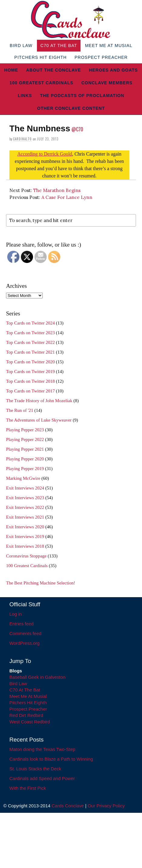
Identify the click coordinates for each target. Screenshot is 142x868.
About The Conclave (53, 70)
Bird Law (21, 45)
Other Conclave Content (71, 108)
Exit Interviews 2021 (25, 517)
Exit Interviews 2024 (25, 488)
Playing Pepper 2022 (25, 439)
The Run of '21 (20, 410)
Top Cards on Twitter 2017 (30, 391)
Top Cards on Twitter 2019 (30, 372)
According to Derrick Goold (45, 154)
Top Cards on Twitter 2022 (30, 342)
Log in (16, 614)
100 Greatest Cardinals (41, 83)
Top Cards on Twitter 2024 (30, 323)
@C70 (77, 129)
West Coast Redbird (30, 722)
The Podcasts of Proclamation (82, 96)
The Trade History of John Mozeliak (39, 401)
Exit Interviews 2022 (25, 507)
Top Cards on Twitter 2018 (30, 381)
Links (25, 96)
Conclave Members (107, 83)
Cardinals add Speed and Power (42, 778)
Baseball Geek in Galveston (37, 677)
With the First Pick (28, 788)
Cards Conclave (68, 806)
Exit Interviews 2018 (25, 546)
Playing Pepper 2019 (25, 469)
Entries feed (21, 624)
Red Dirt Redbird (26, 715)
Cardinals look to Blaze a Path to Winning (51, 759)
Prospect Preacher (101, 57)
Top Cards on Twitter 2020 (30, 362)
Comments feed (25, 633)
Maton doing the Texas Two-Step (42, 749)
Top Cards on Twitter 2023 (30, 333)
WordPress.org (25, 643)
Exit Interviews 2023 (25, 498)
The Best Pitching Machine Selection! (41, 583)
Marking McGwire (23, 478)
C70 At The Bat (59, 45)
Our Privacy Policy (106, 806)
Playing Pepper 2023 (25, 430)
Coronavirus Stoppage (26, 556)
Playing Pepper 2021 (25, 449)
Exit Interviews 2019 (25, 537)
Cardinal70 (22, 139)
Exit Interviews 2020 (25, 527)
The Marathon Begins (57, 190)
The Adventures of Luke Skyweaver (39, 420)
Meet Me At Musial (109, 45)
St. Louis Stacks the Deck (35, 769)
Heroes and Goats (113, 70)
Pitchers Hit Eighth (40, 57)
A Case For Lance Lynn (67, 197)
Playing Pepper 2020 (25, 459)
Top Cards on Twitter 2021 (30, 352)
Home (11, 70)
